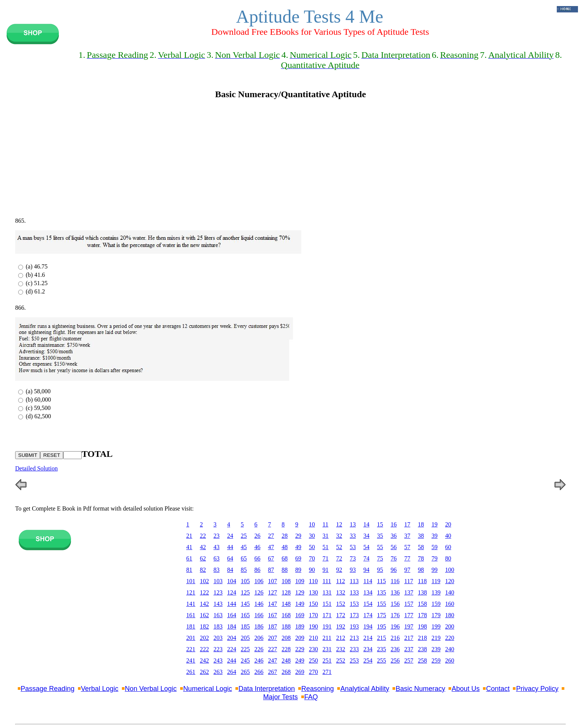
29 (298, 536)
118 (422, 581)
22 (203, 536)
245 (245, 660)
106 (259, 581)
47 (271, 547)
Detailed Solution (36, 468)
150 (313, 604)
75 (380, 558)
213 (354, 638)
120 (450, 581)
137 (409, 592)
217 (409, 638)
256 (395, 660)
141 (191, 604)
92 (339, 570)
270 (313, 672)
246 (259, 660)
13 (353, 524)
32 (339, 536)
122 (204, 592)
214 (368, 638)
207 (273, 638)
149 (300, 604)
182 (204, 626)
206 (259, 638)
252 (341, 660)
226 (259, 649)
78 (421, 558)
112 (340, 581)
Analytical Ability (365, 689)
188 (286, 626)
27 (271, 536)
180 (450, 615)
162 (204, 615)
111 (327, 581)
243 (218, 660)
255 (382, 660)
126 (259, 592)
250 (313, 660)
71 (326, 558)
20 (448, 524)
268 (286, 672)
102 (204, 581)
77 (407, 558)
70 (312, 558)
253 (354, 660)
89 (298, 570)
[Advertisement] (291, 158)
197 (409, 626)
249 (300, 660)
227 (273, 649)
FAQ (311, 697)
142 (204, 604)
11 (325, 524)
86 (257, 570)
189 (300, 626)
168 (286, 615)
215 (382, 638)
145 (245, 604)
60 (448, 547)
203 (218, 638)
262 (204, 672)
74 (366, 558)
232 (341, 649)
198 (422, 626)
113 (354, 581)
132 (341, 592)
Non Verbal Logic (151, 689)
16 (394, 524)
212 (341, 638)
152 (341, 604)
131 (327, 592)
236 (395, 649)
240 (450, 649)
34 (366, 536)
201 (191, 638)
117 (409, 581)
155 (382, 604)
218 (422, 638)
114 (368, 581)
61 (189, 558)
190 (313, 626)
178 (422, 615)
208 (286, 638)
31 (326, 536)
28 (285, 536)
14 (366, 524)
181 (191, 626)
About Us (466, 689)
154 (368, 604)
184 (232, 626)
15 (380, 524)
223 (218, 649)
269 (300, 672)
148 (286, 604)
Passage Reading (48, 689)
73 (353, 558)
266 (259, 672)
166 (259, 615)
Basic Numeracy (420, 689)
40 (448, 536)
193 (354, 626)
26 (257, 536)
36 (394, 536)
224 (232, 649)
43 (217, 547)
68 (285, 558)
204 (232, 638)
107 (273, 581)
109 (300, 581)
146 (259, 604)
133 (354, 592)
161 (191, 615)
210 (313, 638)
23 (217, 536)
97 (407, 570)
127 (273, 592)
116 (395, 581)
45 (244, 547)
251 (327, 660)
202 (204, 638)
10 (312, 524)
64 (230, 558)
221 (191, 649)
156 (395, 604)
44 (230, 547)
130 (313, 592)
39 (435, 536)
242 (204, 660)
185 (245, 626)
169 (300, 615)
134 (368, 592)
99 (435, 570)
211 (327, 638)
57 (407, 547)
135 (382, 592)
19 (435, 524)
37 (407, 536)
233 (354, 649)
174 (368, 615)
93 (353, 570)
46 (257, 547)
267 (273, 672)
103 (218, 581)
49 (298, 547)
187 (273, 626)
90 (312, 570)
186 (259, 626)
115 (381, 581)
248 (286, 660)
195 (382, 626)
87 (271, 570)
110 (313, 581)
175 (382, 615)
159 (436, 604)
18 (421, 524)
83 (217, 570)
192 (341, 626)
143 (218, 604)
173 (354, 615)
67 (271, 558)
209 (300, 638)
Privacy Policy (537, 689)
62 (203, 558)
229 (300, 649)
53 (353, 547)
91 (326, 570)
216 (395, 638)
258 (422, 660)
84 (230, 570)
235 (382, 649)
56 (394, 547)
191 (327, 626)
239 (436, 649)
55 (380, 547)
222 (204, 649)
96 (394, 570)
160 (450, 604)
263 (218, 672)
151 (327, 604)
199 (436, 626)
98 (421, 570)
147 (273, 604)
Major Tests (280, 697)
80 (448, 558)
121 (191, 592)
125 (245, 592)
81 (189, 570)
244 (232, 660)
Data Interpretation (267, 689)
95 (380, 570)
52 (339, 547)
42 (203, 547)
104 (232, 581)
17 (407, 524)
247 (273, 660)
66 (257, 558)
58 (421, 547)
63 (217, 558)
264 (232, 672)
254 (368, 660)
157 (409, 604)
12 (339, 524)
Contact (498, 689)
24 (230, 536)
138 (422, 592)
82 (203, 570)
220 (450, 638)
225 (245, 649)
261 (191, 672)
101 (191, 581)
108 (286, 581)
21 (189, 536)
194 (368, 626)
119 (436, 581)
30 (312, 536)
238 (422, 649)
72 (339, 558)
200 (450, 626)
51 (326, 547)
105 (245, 581)
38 (421, 536)
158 (422, 604)
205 (245, 638)
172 (341, 615)
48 (285, 547)
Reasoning (318, 689)
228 (286, 649)
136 (395, 592)
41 (189, 547)
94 (366, 570)
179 (436, 615)
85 (244, 570)
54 (366, 547)
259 (436, 660)
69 (298, 558)
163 (218, 615)
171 (327, 615)
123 (218, 592)
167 (273, 615)
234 (368, 649)
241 (191, 660)
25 (244, 536)
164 (232, 615)
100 (450, 570)
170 (313, 615)
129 (300, 592)
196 (395, 626)
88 (285, 570)
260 (450, 660)
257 (409, 660)
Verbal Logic (100, 689)
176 (395, 615)
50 (312, 547)
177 (409, 615)
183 (218, 626)
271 (327, 672)
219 (436, 638)
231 (327, 649)
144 (232, 604)
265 (245, 672)
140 (450, 592)
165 (245, 615)
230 (313, 649)
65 (244, 558)
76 (394, 558)
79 (435, 558)
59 (435, 547)
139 (436, 592)
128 (286, 592)
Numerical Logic (208, 689)
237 (409, 649)
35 (380, 536)
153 (354, 604)
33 (353, 536)
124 (232, 592)
